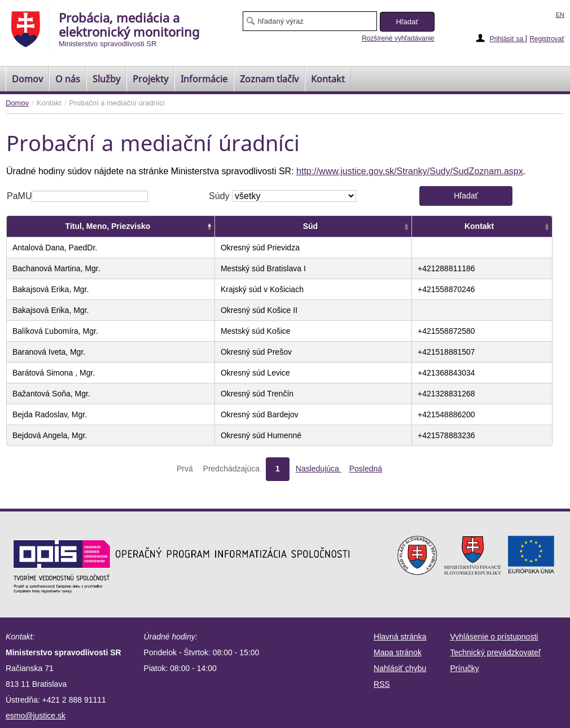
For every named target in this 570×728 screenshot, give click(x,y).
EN (560, 15)
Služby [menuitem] (106, 79)
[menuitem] (27, 79)
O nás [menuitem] (68, 79)
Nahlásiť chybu (400, 668)
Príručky (465, 668)
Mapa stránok (398, 652)
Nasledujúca (319, 469)
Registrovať (547, 39)
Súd (310, 226)
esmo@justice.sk (36, 716)
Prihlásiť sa (507, 39)
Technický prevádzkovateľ (496, 652)
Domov (17, 103)
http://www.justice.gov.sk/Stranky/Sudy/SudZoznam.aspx (410, 171)
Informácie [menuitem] (204, 79)
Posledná (366, 469)
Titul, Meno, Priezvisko (108, 226)
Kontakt (479, 226)
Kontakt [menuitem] (328, 79)
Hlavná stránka (400, 637)
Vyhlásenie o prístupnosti (494, 637)
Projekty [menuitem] (150, 79)
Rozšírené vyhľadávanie (398, 38)
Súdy (219, 196)
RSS (382, 684)
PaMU (19, 196)
